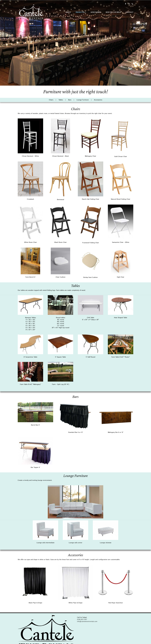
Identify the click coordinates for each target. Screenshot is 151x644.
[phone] (133, 4)
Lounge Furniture (83, 100)
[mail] (129, 4)
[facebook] (126, 4)
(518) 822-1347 (82, 619)
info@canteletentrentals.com (87, 622)
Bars (70, 100)
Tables (61, 100)
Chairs (51, 100)
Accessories (98, 100)
